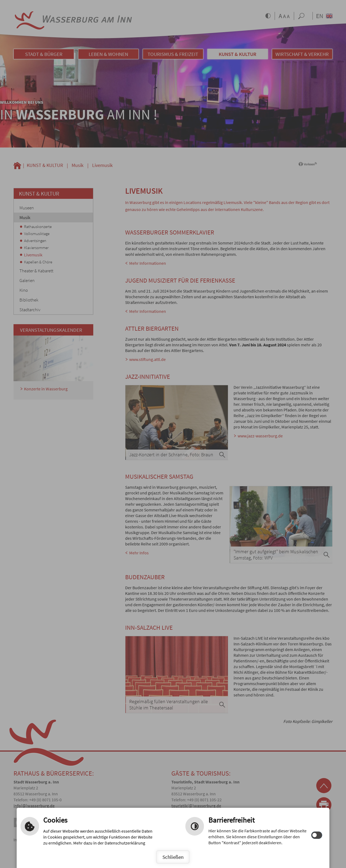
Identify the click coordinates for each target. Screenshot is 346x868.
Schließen (173, 857)
